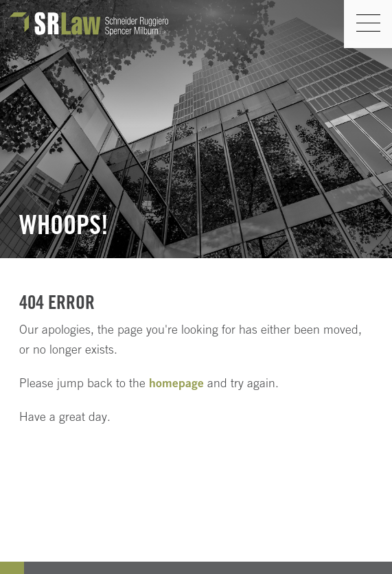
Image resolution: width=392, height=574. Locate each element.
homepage (176, 383)
